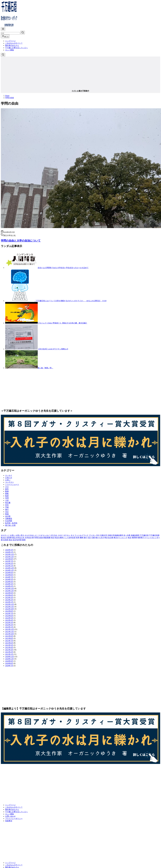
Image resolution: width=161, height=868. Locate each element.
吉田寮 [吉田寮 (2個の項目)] (9, 538)
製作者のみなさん (12, 45)
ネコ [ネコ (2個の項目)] (72, 535)
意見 (7, 505)
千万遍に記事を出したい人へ (16, 48)
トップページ (10, 41)
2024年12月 (10, 568)
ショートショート (12, 484)
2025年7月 (9, 561)
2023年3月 (9, 598)
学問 (7, 498)
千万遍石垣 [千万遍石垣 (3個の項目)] (144, 535)
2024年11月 (9, 570)
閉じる (5, 37)
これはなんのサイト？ (14, 43)
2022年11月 (9, 607)
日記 (7, 512)
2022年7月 (9, 613)
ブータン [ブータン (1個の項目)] (92, 535)
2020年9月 (9, 661)
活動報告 (9, 519)
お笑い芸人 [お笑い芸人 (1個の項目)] (20, 535)
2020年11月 (9, 659)
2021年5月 (9, 645)
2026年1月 (9, 552)
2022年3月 (9, 622)
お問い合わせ (10, 816)
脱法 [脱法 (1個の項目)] (10, 540)
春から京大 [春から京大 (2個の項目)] (100, 538)
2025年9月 (9, 559)
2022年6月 (9, 616)
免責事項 (9, 821)
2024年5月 (9, 579)
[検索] (10, 33)
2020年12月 (10, 657)
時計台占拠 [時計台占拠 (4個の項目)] (109, 538)
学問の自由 (10, 98)
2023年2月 (9, 600)
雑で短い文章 (10, 525)
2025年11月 (9, 557)
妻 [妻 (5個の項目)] (33, 538)
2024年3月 (9, 584)
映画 (7, 514)
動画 (7, 491)
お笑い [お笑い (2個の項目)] (13, 535)
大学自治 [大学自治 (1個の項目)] (28, 538)
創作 (7, 489)
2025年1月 (9, 566)
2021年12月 (10, 629)
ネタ (7, 487)
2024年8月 (9, 575)
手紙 (7, 507)
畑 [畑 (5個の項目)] (2, 540)
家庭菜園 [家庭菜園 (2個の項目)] (47, 538)
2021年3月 (9, 650)
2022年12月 (10, 604)
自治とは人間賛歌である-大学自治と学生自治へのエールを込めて (63, 268)
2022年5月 (9, 618)
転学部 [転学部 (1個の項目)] (19, 540)
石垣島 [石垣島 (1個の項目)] (6, 540)
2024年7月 (9, 577)
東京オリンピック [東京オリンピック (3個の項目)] (120, 538)
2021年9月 (9, 636)
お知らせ (9, 478)
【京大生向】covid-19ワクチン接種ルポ (53, 349)
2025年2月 (9, 563)
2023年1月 (9, 602)
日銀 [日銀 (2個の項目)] (93, 538)
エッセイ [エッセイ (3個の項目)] (46, 535)
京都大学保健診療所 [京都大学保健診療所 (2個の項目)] (115, 535)
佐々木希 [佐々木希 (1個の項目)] (127, 535)
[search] (23, 33)
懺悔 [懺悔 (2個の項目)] (81, 538)
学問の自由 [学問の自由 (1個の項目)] (39, 538)
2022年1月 (9, 627)
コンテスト (10, 482)
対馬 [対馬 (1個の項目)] (78, 538)
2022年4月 (9, 620)
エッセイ (9, 475)
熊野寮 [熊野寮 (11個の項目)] (134, 538)
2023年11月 (9, 591)
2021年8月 (9, 638)
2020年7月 (9, 666)
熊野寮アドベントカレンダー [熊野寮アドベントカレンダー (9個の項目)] (149, 538)
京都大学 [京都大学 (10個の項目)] (104, 535)
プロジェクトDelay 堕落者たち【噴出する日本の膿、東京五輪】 (63, 323)
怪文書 (8, 503)
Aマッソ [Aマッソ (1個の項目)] (6, 535)
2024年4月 (9, 582)
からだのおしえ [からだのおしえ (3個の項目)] (31, 535)
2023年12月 (10, 588)
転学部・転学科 (11, 523)
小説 (7, 500)
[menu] (3, 29)
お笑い (8, 480)
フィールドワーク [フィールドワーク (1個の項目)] (81, 535)
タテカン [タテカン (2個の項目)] (67, 535)
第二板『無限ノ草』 (46, 368)
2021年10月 (10, 634)
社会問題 (9, 521)
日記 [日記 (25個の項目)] (89, 538)
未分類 (8, 516)
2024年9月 (9, 573)
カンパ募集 (10, 50)
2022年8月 (9, 611)
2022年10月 (10, 609)
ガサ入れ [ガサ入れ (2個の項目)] (54, 535)
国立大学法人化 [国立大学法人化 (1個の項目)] (18, 538)
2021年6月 (9, 643)
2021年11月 (9, 632)
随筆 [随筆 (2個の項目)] (24, 540)
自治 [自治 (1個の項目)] (14, 540)
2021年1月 (9, 654)
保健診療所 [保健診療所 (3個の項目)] (135, 535)
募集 (7, 494)
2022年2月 (9, 625)
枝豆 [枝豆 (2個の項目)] (130, 538)
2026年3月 (9, 550)
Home (7, 96)
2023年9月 (9, 593)
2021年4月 (9, 647)
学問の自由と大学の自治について (21, 241)
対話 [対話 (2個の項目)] (52, 538)
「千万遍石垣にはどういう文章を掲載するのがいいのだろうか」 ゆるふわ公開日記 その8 (70, 301)
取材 (7, 496)
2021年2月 (9, 652)
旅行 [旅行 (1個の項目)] (85, 538)
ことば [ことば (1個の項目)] (40, 535)
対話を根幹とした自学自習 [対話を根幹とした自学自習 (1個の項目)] (65, 538)
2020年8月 (9, 663)
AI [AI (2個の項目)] (2, 535)
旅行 (7, 509)
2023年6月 (9, 595)
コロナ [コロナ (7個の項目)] (60, 535)
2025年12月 (10, 554)
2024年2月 (9, 586)
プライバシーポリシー (14, 819)
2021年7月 (9, 641)
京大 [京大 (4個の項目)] (98, 535)
